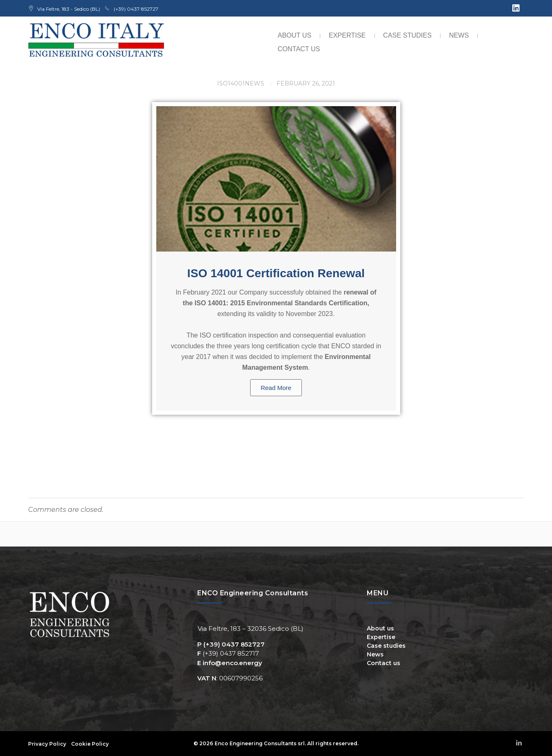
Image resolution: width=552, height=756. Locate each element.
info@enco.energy (232, 663)
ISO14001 (231, 83)
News (459, 35)
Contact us (299, 49)
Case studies (407, 35)
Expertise (347, 35)
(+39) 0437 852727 (234, 644)
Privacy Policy (47, 744)
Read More (276, 388)
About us (295, 35)
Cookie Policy (90, 744)
